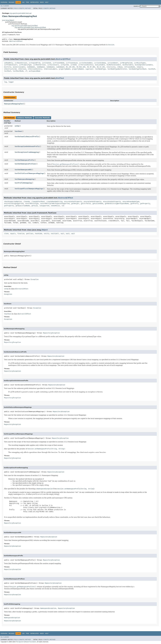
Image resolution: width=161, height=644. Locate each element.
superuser (89, 69)
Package (11, 2)
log (5, 82)
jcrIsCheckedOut (86, 63)
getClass (30, 234)
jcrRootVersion (39, 65)
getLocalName (98, 204)
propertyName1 (65, 69)
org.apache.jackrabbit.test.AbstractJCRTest (30, 27)
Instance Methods (25, 118)
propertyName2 (78, 69)
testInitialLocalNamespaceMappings (29, 173)
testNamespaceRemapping (24, 179)
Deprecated (35, 2)
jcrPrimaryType (25, 65)
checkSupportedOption (13, 202)
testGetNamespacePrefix (24, 160)
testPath (152, 69)
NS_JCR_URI (70, 67)
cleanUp (27, 202)
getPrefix (134, 204)
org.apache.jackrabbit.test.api (20, 13)
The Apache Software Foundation (26, 642)
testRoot (8, 71)
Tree (27, 2)
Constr (21, 8)
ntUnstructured (10, 69)
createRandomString (55, 202)
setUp (17, 126)
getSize (35, 206)
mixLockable (100, 65)
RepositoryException (51, 333)
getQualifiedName (23, 206)
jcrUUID (73, 65)
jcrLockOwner (113, 63)
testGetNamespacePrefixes (25, 164)
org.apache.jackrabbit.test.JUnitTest (25, 26)
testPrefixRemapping (23, 183)
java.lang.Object (8, 20)
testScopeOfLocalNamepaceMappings (29, 189)
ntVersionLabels (50, 69)
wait (63, 234)
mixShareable (128, 65)
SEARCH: (136, 6)
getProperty (145, 204)
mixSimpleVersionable (144, 65)
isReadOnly (8, 63)
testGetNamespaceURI (23, 170)
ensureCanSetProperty (73, 202)
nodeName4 (60, 67)
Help (47, 2)
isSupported (44, 206)
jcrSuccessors (53, 65)
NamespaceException (48, 608)
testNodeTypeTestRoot (138, 69)
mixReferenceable (114, 65)
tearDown (18, 131)
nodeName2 (41, 67)
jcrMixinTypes (140, 63)
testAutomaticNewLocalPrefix (27, 137)
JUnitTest (60, 78)
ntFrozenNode (130, 67)
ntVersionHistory (35, 69)
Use (23, 2)
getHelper (75, 204)
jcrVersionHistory (86, 65)
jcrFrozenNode (59, 63)
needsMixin (55, 206)
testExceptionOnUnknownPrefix (27, 146)
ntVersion (22, 69)
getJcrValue (86, 204)
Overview (4, 2)
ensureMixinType (32, 204)
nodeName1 (31, 67)
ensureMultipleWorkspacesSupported (55, 204)
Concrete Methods (42, 118)
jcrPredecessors (11, 65)
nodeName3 (51, 67)
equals (13, 234)
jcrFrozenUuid (72, 63)
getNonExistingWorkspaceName (117, 204)
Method (28, 8)
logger (11, 82)
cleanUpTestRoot (38, 202)
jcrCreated (46, 63)
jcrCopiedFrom (35, 63)
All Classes (5, 6)
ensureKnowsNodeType (131, 202)
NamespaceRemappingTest (14, 104)
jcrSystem (65, 65)
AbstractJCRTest (16, 41)
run (63, 206)
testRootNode (18, 71)
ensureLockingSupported (14, 204)
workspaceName (35, 71)
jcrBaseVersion (21, 63)
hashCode (39, 234)
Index (42, 2)
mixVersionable (19, 67)
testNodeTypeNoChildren (117, 69)
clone (6, 234)
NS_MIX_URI (81, 67)
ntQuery (140, 67)
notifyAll (55, 234)
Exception (35, 279)
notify (47, 234)
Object (45, 230)
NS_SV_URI (101, 67)
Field (16, 8)
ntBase (120, 67)
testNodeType (100, 69)
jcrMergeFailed (126, 63)
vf (26, 71)
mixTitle (8, 67)
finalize (21, 234)
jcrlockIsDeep (100, 63)
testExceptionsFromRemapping (27, 152)
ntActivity (111, 67)
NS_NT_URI (91, 67)
